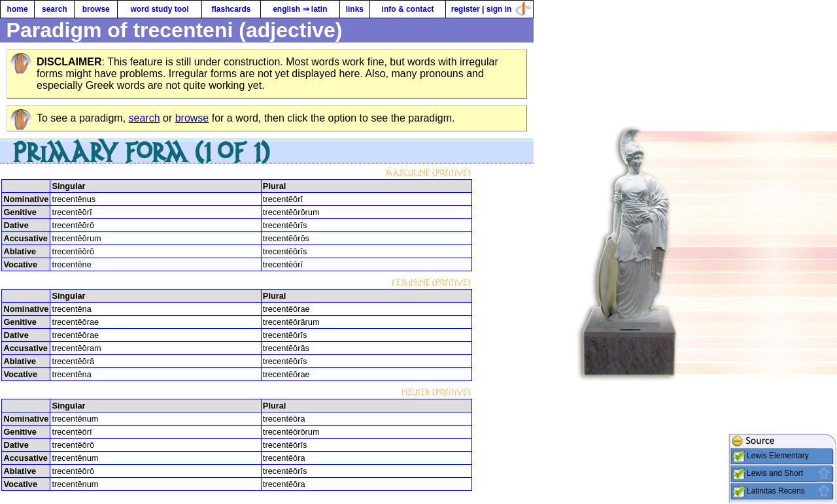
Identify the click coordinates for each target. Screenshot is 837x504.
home (18, 9)
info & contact (408, 9)
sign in (499, 9)
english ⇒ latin (300, 9)
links (355, 9)
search (55, 9)
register (466, 9)
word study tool (159, 9)
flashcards (231, 9)
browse (96, 9)
